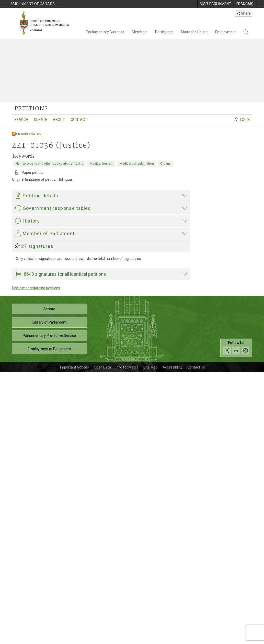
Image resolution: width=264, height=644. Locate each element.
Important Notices (74, 639)
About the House (194, 32)
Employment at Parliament (49, 620)
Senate (49, 581)
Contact (79, 120)
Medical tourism (101, 163)
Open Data (102, 639)
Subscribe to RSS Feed (27, 134)
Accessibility (173, 639)
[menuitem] (215, 4)
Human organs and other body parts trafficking (49, 163)
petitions (31, 109)
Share (244, 13)
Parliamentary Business (105, 32)
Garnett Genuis (28, 423)
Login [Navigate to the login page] (242, 119)
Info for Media (127, 639)
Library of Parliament (49, 594)
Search (21, 120)
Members (140, 32)
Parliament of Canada (33, 4)
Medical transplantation (137, 163)
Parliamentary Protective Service (49, 607)
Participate (164, 32)
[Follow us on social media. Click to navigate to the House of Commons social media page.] (236, 620)
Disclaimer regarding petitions (36, 560)
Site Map (151, 639)
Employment (226, 32)
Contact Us (196, 639)
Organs (165, 163)
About (59, 120)
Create (41, 120)
